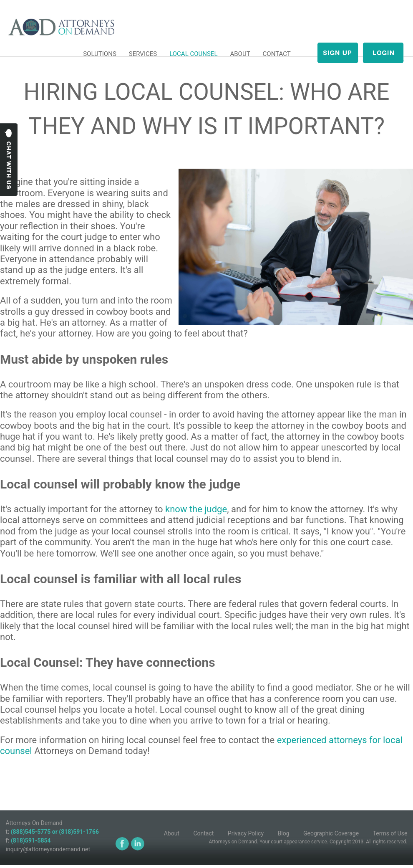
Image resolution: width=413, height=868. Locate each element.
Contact (203, 833)
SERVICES (143, 54)
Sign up (338, 53)
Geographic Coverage (331, 833)
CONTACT (277, 54)
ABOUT (240, 54)
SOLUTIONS (100, 54)
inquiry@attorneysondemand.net (48, 849)
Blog (284, 833)
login (383, 53)
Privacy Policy (246, 833)
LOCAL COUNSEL (193, 54)
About (172, 833)
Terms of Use (390, 833)
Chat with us (9, 159)
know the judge (196, 509)
